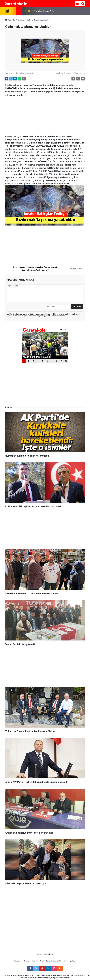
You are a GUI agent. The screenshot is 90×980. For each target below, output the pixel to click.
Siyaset (21, 20)
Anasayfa (10, 20)
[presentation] (13, 11)
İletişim (35, 961)
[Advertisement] (45, 115)
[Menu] (77, 4)
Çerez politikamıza (56, 978)
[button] (73, 78)
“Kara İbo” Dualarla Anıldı (44, 11)
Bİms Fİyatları (70, 961)
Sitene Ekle (57, 961)
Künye (27, 961)
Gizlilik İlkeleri (45, 961)
